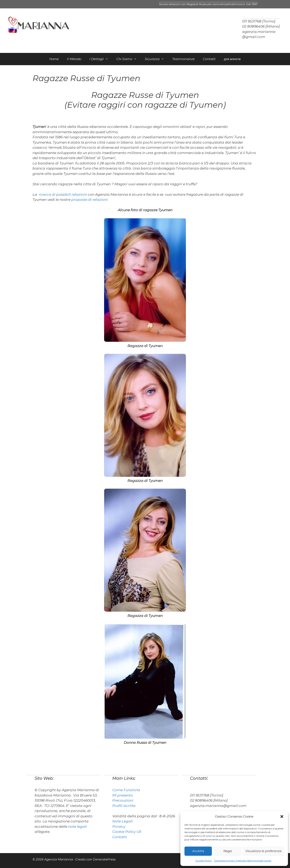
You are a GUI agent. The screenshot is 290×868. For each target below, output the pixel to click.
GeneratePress (104, 859)
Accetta (198, 851)
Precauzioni (123, 800)
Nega (228, 851)
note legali (78, 827)
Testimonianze (183, 59)
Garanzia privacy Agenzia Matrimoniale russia (243, 861)
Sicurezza (156, 59)
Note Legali (123, 821)
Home (54, 59)
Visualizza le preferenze (264, 851)
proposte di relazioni (90, 200)
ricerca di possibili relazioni (63, 194)
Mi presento (123, 795)
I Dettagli (101, 59)
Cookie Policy (204, 861)
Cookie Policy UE (127, 832)
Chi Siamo (129, 59)
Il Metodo (74, 59)
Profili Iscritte (124, 806)
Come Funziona (126, 790)
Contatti (209, 59)
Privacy (119, 827)
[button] (282, 817)
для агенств (232, 59)
